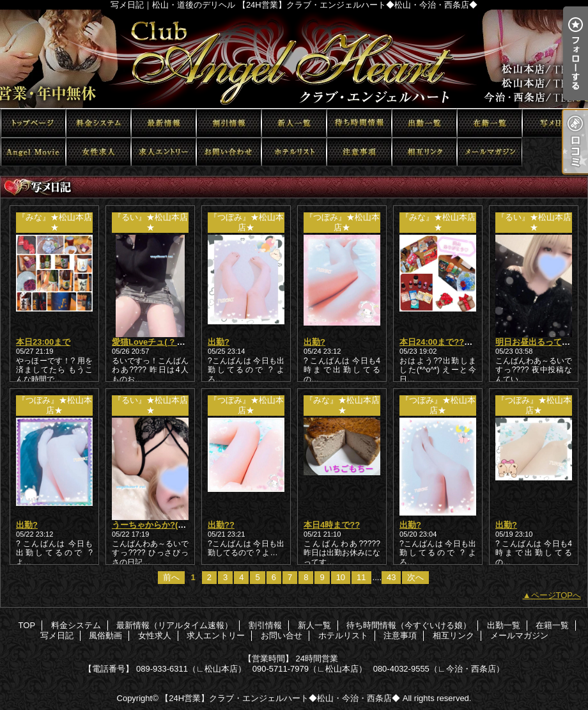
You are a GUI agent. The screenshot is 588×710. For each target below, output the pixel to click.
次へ (415, 577)
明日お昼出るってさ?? (538, 342)
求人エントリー (164, 152)
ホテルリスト (294, 152)
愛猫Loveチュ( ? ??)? (153, 342)
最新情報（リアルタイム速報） (164, 123)
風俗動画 (33, 152)
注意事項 (359, 152)
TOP (33, 123)
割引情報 (229, 123)
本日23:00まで (43, 342)
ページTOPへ (556, 595)
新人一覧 (294, 123)
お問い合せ (229, 152)
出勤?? (221, 525)
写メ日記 (555, 123)
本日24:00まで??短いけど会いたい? (468, 342)
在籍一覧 (490, 123)
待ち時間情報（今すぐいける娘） (359, 123)
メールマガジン (490, 152)
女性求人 (98, 152)
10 (341, 577)
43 (391, 577)
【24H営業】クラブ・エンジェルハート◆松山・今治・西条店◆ (280, 698)
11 (361, 577)
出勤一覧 (424, 123)
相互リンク (424, 152)
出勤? (219, 342)
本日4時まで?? (332, 525)
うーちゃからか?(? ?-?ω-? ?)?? (173, 525)
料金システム (98, 123)
